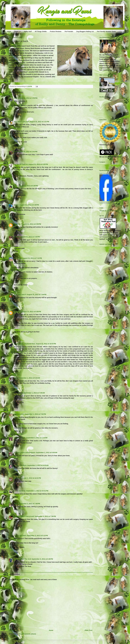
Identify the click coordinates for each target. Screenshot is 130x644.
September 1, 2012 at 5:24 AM (29, 378)
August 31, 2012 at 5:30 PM (28, 186)
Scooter (17, 237)
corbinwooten (19, 414)
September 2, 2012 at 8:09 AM (47, 453)
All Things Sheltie (41, 31)
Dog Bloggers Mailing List (85, 31)
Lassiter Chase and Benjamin (25, 453)
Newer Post (13, 630)
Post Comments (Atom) (27, 634)
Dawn (16, 378)
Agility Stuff (28, 31)
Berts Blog (18, 258)
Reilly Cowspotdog (104, 173)
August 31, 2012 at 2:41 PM (28, 152)
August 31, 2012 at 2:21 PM (39, 122)
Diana (16, 478)
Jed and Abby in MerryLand (24, 516)
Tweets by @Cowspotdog (109, 211)
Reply (16, 115)
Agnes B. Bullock (20, 465)
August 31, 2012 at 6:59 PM (31, 224)
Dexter (16, 205)
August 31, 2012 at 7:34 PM (37, 294)
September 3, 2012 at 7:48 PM (29, 504)
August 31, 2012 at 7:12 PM (32, 258)
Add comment (15, 574)
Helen (16, 504)
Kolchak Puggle (20, 438)
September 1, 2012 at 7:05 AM (34, 393)
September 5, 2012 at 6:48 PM (42, 559)
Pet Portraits (69, 31)
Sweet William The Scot (23, 559)
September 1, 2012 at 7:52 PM (35, 414)
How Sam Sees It (20, 294)
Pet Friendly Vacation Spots (106, 31)
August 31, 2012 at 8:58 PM (31, 312)
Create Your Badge (104, 203)
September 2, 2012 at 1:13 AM (37, 438)
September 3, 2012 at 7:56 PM (45, 516)
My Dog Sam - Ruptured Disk (24, 344)
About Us (17, 31)
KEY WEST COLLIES (21, 122)
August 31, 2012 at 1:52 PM (28, 98)
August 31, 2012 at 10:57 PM (46, 344)
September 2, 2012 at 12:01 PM (30, 478)
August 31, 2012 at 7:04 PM (30, 237)
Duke (16, 186)
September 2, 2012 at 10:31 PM (37, 491)
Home (9, 31)
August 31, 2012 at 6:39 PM (29, 205)
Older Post (88, 630)
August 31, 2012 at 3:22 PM (38, 164)
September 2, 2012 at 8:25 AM (38, 465)
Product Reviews (56, 31)
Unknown (17, 224)
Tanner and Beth (20, 536)
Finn (16, 152)
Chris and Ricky (20, 491)
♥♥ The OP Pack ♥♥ (21, 164)
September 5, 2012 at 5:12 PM (37, 536)
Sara (16, 98)
